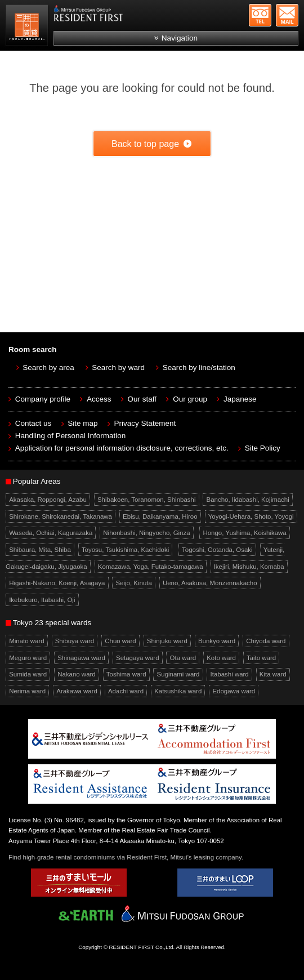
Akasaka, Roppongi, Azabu (48, 500)
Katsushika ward (178, 691)
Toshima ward (126, 675)
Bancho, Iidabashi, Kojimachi (248, 500)
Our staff (142, 399)
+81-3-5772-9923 (260, 15)
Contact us (33, 423)
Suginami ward (178, 675)
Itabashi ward (230, 675)
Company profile (43, 399)
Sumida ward (28, 675)
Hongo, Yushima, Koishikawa (244, 533)
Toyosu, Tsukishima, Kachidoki (125, 550)
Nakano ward (77, 675)
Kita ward (273, 675)
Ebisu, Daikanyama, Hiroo (160, 516)
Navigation (180, 38)
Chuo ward (120, 641)
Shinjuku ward (167, 641)
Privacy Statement (145, 423)
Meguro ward (28, 658)
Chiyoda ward (266, 641)
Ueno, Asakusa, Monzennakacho (210, 583)
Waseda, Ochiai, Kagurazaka (51, 533)
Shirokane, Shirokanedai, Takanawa (61, 516)
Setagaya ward (138, 658)
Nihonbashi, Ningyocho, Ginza (146, 533)
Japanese (240, 399)
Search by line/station (199, 367)
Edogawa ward (234, 691)
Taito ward (261, 658)
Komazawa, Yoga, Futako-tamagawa (151, 567)
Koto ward (221, 658)
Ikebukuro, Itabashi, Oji (42, 600)
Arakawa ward (77, 691)
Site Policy (263, 448)
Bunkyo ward (217, 641)
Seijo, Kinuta (133, 583)
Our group (190, 399)
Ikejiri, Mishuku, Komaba (249, 567)
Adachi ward (126, 691)
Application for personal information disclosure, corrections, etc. (122, 448)
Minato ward (26, 641)
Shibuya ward (75, 641)
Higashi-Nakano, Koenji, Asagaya (57, 583)
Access (99, 399)
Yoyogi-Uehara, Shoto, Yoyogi (251, 516)
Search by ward (118, 367)
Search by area (48, 367)
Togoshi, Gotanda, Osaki (217, 550)
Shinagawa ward (81, 658)
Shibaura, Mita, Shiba (40, 550)
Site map (82, 423)
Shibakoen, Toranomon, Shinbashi (147, 500)
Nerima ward (27, 691)
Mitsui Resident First (28, 27)
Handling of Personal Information (71, 436)
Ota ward (183, 658)
